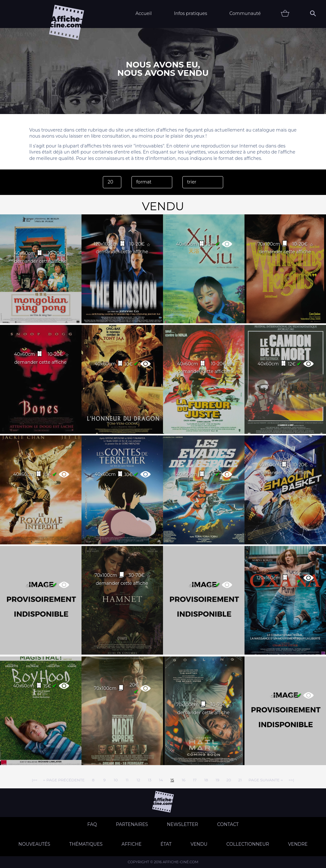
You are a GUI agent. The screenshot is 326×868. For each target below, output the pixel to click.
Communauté (245, 13)
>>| (291, 780)
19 (217, 780)
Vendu (199, 844)
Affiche (132, 844)
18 (206, 780)
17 (195, 780)
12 (138, 780)
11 (127, 780)
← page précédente (64, 780)
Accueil (143, 13)
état (166, 844)
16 (184, 780)
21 (240, 780)
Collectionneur (248, 844)
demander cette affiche (40, 261)
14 (161, 780)
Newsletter (182, 824)
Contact (228, 824)
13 (150, 780)
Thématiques (86, 844)
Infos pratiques (190, 13)
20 (229, 780)
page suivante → (266, 780)
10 (116, 780)
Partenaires (132, 824)
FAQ (92, 824)
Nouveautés (34, 844)
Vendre (298, 844)
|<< (35, 780)
